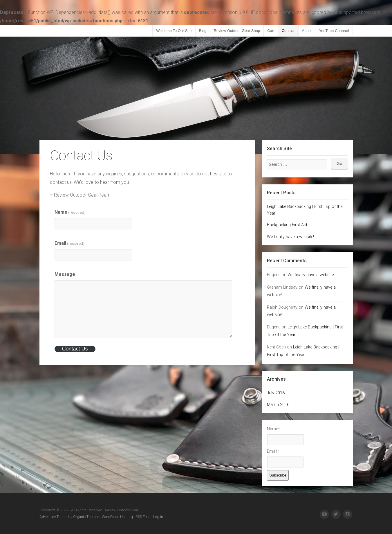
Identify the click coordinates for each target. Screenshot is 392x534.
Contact (288, 31)
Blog (203, 31)
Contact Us (75, 349)
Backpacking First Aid (287, 225)
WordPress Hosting (117, 517)
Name (70, 212)
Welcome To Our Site (174, 31)
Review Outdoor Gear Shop (237, 31)
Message (65, 274)
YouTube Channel (334, 31)
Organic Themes (86, 517)
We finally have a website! (290, 237)
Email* (285, 458)
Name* (285, 436)
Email (69, 243)
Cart (271, 31)
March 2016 (278, 405)
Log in (158, 517)
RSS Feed (143, 517)
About (307, 31)
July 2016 (276, 393)
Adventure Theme (53, 517)
